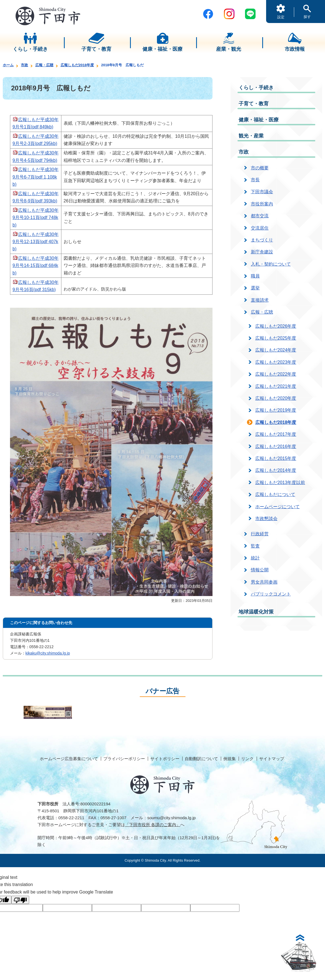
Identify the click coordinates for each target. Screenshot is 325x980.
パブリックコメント (271, 594)
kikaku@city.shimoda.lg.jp (48, 653)
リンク (247, 759)
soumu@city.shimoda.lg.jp (171, 818)
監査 (255, 546)
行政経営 (260, 534)
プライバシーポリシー (124, 759)
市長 (255, 180)
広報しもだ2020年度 (276, 398)
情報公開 (260, 570)
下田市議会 (262, 192)
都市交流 (260, 216)
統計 (255, 558)
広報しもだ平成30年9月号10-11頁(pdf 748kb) (36, 218)
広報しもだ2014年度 (276, 470)
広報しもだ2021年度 (276, 386)
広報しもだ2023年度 (276, 362)
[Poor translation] (20, 900)
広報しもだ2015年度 (276, 458)
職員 (255, 276)
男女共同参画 (264, 582)
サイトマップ (272, 759)
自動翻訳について (201, 759)
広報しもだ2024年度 (276, 350)
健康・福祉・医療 (259, 120)
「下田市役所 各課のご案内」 (153, 825)
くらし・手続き (256, 88)
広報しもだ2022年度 (276, 374)
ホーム (8, 65)
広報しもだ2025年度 (276, 338)
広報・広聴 (44, 65)
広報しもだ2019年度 (276, 410)
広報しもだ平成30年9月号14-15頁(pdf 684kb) (36, 266)
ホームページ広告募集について (69, 759)
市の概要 (260, 168)
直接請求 (260, 300)
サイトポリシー (165, 759)
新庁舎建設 (262, 252)
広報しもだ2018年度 (77, 65)
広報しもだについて (275, 494)
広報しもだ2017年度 (276, 434)
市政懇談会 (266, 519)
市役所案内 (262, 204)
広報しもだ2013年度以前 (280, 483)
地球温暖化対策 (256, 612)
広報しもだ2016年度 (276, 446)
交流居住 (260, 228)
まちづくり (262, 240)
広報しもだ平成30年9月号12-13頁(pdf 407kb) (36, 242)
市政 (24, 65)
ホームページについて (277, 507)
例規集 (230, 759)
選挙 (255, 288)
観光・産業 (251, 136)
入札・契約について (271, 264)
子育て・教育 (254, 104)
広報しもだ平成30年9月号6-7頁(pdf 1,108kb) (36, 177)
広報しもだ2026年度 (276, 326)
